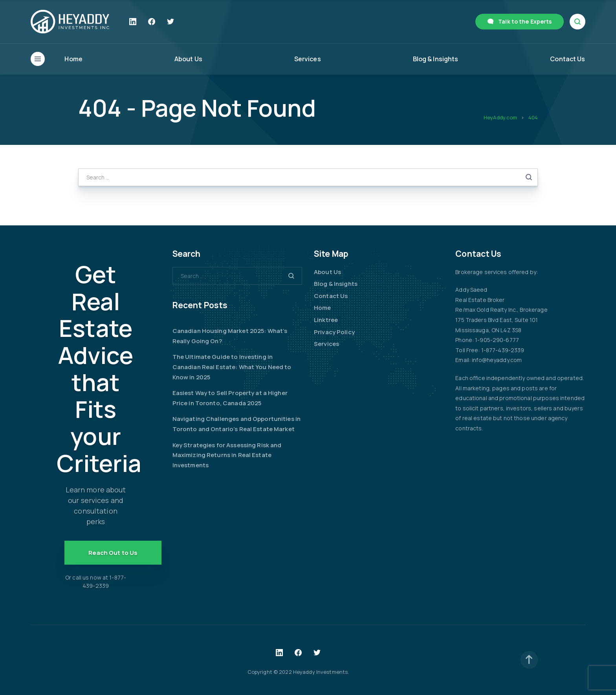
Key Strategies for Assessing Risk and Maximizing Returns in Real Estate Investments (227, 455)
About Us (188, 59)
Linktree (326, 320)
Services (308, 59)
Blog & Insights (436, 59)
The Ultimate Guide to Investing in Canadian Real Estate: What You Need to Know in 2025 (232, 367)
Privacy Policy (334, 332)
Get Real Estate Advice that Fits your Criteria (99, 369)
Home (73, 59)
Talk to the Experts (525, 21)
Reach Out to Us (113, 553)
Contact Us (567, 59)
